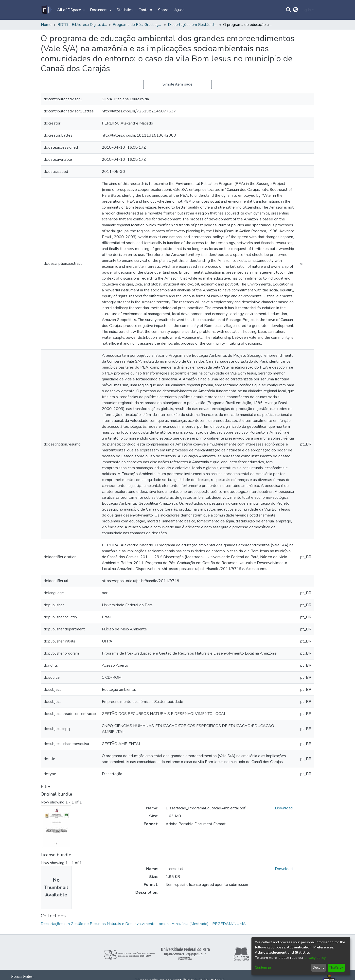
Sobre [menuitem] (163, 10)
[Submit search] (289, 10)
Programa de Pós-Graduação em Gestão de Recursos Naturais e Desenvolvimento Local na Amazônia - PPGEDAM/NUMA (137, 25)
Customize (263, 968)
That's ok (336, 968)
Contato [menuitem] (145, 10)
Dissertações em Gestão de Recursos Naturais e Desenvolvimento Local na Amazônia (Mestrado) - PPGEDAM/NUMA (193, 25)
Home (46, 25)
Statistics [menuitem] (125, 10)
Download (284, 808)
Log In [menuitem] (306, 10)
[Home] (46, 10)
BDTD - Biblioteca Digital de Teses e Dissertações (82, 25)
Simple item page (177, 84)
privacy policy (315, 958)
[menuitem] (71, 10)
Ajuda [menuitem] (179, 10)
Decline (319, 968)
